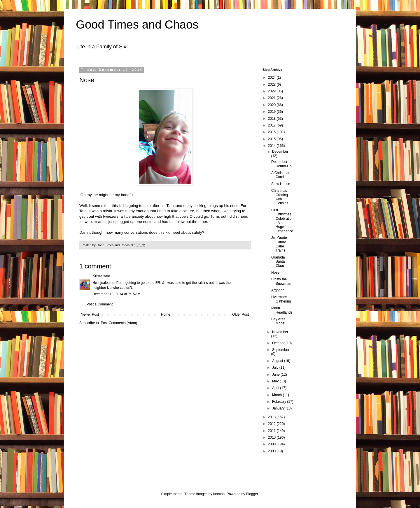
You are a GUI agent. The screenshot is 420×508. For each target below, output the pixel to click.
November (280, 332)
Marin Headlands (282, 310)
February (280, 402)
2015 (272, 139)
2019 (272, 112)
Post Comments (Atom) (119, 323)
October (279, 343)
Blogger (252, 494)
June (276, 375)
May (276, 381)
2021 (272, 98)
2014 (272, 146)
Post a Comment (100, 304)
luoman (219, 494)
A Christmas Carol (281, 175)
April (276, 388)
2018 (272, 119)
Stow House (281, 184)
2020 (272, 105)
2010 (272, 437)
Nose (275, 273)
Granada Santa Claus (278, 262)
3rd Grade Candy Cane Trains (279, 244)
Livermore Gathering (281, 299)
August (278, 361)
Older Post (240, 314)
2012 (272, 424)
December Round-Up (281, 164)
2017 (272, 125)
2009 (272, 444)
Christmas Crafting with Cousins (280, 197)
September (281, 350)
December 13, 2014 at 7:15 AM (116, 294)
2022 (272, 91)
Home (166, 314)
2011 (272, 431)
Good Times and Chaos (137, 24)
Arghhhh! (278, 290)
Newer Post (90, 314)
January (279, 408)
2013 (272, 417)
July (276, 368)
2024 (272, 78)
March (278, 395)
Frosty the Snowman (281, 281)
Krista (97, 276)
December (280, 152)
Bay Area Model (278, 321)
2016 (272, 132)
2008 (272, 451)
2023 (272, 85)
